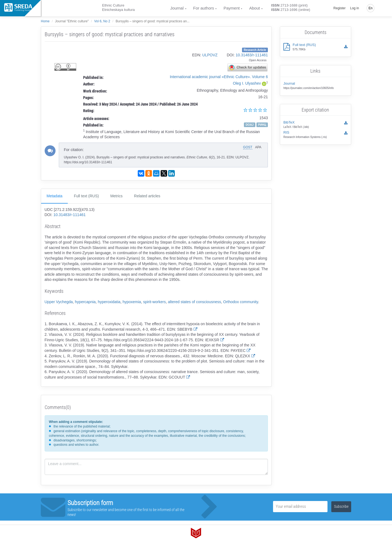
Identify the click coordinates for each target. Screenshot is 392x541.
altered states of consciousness (195, 302)
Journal (177, 8)
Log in (355, 8)
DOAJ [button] (249, 125)
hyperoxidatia (109, 302)
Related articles (147, 196)
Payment (232, 8)
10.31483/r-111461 (252, 55)
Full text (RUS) (86, 196)
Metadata (54, 196)
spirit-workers (154, 302)
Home (45, 21)
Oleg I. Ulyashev (247, 83)
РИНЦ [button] (262, 125)
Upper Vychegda (59, 302)
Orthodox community (241, 302)
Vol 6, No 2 (102, 21)
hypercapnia (85, 302)
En (371, 8)
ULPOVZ (210, 55)
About (254, 8)
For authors (204, 8)
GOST (248, 147)
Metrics (116, 196)
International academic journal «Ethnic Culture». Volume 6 (219, 77)
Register (340, 8)
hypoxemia (132, 302)
